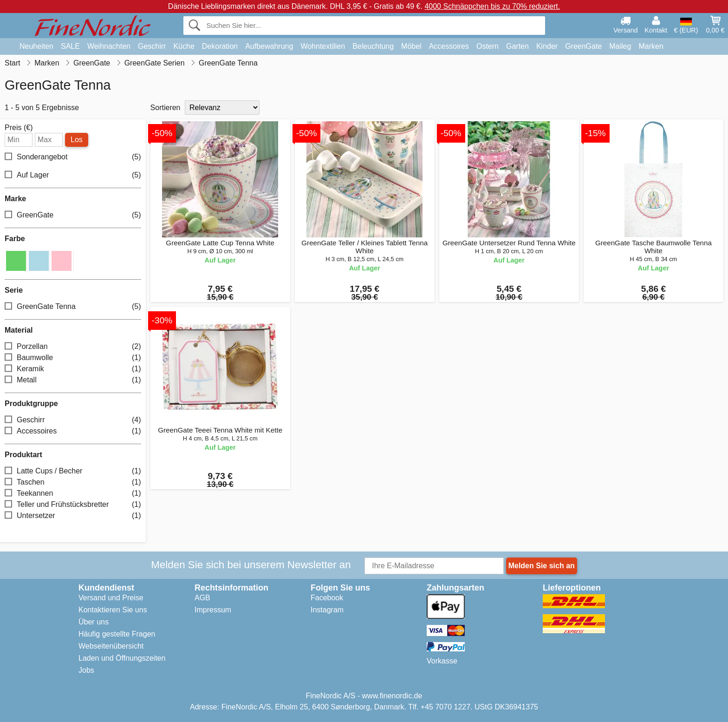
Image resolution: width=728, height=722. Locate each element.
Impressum (213, 610)
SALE (70, 46)
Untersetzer (73, 516)
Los (77, 140)
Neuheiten (36, 46)
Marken (651, 46)
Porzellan (73, 347)
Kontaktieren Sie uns (113, 610)
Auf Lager (73, 175)
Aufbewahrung (269, 46)
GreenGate (583, 46)
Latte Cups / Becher (73, 471)
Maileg (620, 46)
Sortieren (166, 108)
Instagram (327, 610)
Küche (184, 46)
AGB (202, 598)
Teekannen (73, 494)
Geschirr (152, 46)
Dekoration (220, 46)
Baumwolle (73, 358)
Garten (517, 46)
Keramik (73, 369)
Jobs (86, 670)
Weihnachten (109, 46)
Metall (73, 380)
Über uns (94, 622)
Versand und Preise (111, 598)
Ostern (487, 46)
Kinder (547, 46)
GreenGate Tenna (73, 307)
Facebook (327, 598)
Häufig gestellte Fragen (117, 634)
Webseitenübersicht (111, 646)
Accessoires (449, 46)
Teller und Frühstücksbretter (73, 505)
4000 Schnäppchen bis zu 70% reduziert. (492, 6)
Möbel (411, 46)
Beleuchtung (373, 46)
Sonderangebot (73, 157)
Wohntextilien (323, 46)
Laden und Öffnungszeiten (122, 658)
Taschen (73, 482)
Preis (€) (19, 128)
